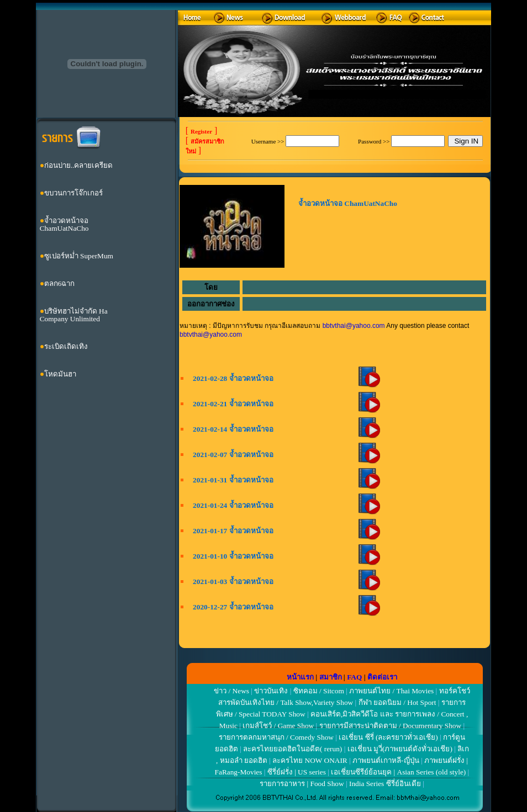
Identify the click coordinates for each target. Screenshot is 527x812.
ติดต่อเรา (382, 677)
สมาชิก (331, 677)
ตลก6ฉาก (60, 283)
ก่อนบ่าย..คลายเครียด (79, 165)
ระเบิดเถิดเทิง (66, 346)
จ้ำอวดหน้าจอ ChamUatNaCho (64, 224)
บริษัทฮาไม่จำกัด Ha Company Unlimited (74, 315)
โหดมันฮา (60, 374)
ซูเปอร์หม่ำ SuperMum (79, 256)
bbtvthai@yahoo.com (354, 326)
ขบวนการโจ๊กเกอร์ (73, 193)
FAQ (354, 677)
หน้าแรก (300, 677)
